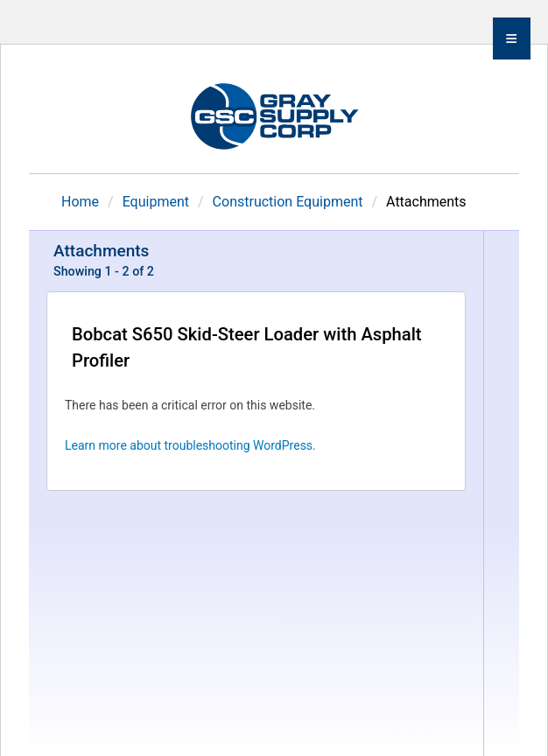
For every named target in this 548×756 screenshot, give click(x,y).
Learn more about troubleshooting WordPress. (190, 445)
